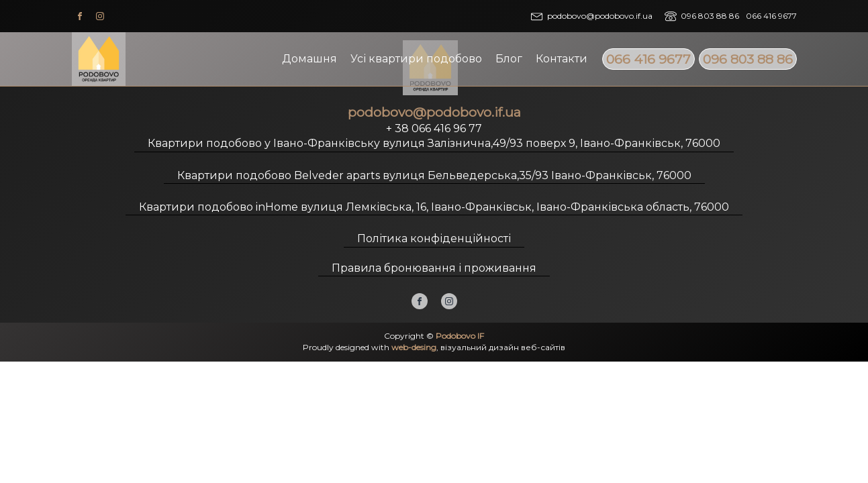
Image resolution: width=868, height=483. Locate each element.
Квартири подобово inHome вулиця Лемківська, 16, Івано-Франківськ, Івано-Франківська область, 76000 (434, 207)
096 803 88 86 (748, 59)
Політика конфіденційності (434, 238)
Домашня (309, 59)
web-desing (414, 347)
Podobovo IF (460, 336)
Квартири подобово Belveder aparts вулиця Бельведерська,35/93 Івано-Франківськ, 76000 (434, 175)
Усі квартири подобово (416, 59)
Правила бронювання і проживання (434, 268)
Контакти (562, 59)
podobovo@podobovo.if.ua (600, 16)
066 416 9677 (648, 59)
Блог (509, 59)
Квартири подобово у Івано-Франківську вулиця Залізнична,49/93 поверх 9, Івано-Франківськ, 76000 (434, 143)
